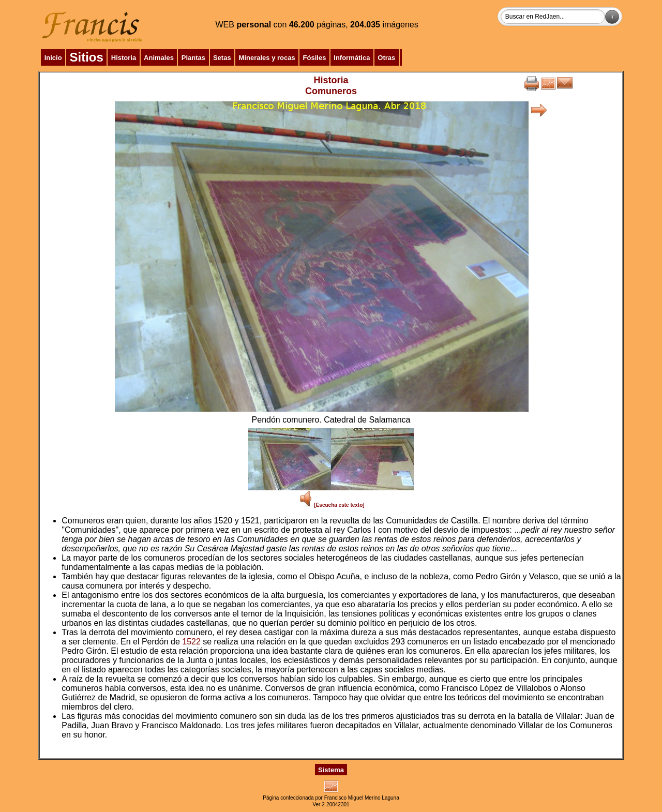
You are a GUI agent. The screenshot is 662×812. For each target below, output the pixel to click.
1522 (191, 642)
